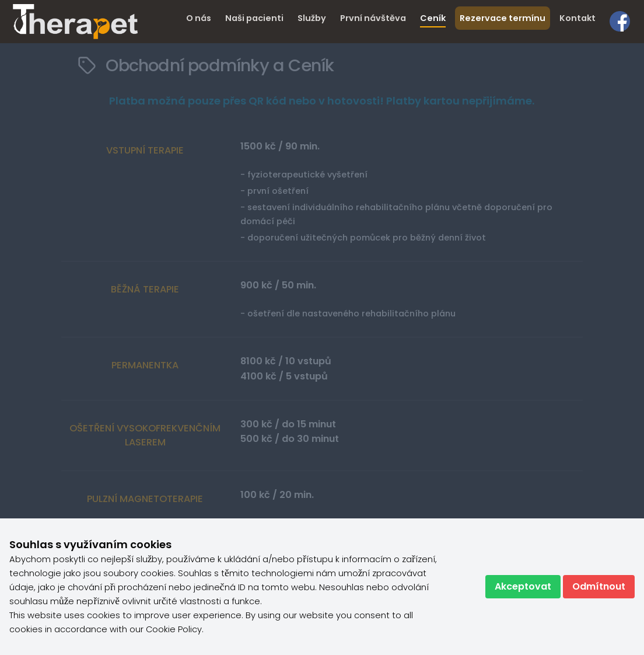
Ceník (433, 18)
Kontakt (577, 18)
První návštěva (373, 18)
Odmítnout (599, 586)
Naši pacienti (254, 18)
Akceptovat (523, 586)
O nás (199, 18)
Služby (312, 18)
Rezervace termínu (503, 18)
